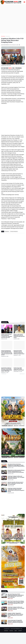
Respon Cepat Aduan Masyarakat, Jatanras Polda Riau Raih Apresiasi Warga (19, 336)
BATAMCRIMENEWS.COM (17, 629)
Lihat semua (22, 322)
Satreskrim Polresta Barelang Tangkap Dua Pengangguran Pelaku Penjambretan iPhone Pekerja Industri (16, 465)
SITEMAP (20, 631)
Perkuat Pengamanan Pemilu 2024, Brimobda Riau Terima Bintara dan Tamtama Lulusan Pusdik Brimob (7, 353)
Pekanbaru (8, 36)
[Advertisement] (13, 19)
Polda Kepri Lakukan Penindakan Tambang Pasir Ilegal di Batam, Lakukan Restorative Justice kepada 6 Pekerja (16, 490)
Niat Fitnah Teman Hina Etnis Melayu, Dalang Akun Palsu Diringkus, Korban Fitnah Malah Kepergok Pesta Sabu (16, 602)
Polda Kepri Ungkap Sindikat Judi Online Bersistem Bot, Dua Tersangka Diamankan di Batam (16, 477)
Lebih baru (4, 374)
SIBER (16, 631)
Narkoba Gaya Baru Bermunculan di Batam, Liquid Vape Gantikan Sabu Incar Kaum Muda (15, 483)
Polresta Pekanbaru (14, 231)
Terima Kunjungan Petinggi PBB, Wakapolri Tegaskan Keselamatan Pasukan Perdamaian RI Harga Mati (15, 621)
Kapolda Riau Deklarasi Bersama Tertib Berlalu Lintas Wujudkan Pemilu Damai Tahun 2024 (7, 369)
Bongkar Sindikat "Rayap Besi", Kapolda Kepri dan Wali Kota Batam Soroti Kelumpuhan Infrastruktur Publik (15, 615)
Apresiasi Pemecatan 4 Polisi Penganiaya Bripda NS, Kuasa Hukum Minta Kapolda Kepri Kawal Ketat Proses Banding (16, 596)
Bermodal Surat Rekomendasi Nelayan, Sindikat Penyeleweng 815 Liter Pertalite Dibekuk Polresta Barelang (16, 471)
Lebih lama (22, 374)
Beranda (3, 36)
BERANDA (6, 631)
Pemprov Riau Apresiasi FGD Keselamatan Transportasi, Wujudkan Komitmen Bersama (7, 336)
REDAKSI (11, 631)
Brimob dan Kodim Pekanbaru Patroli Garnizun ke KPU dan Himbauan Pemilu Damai (19, 352)
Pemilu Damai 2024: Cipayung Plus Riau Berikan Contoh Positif (19, 369)
